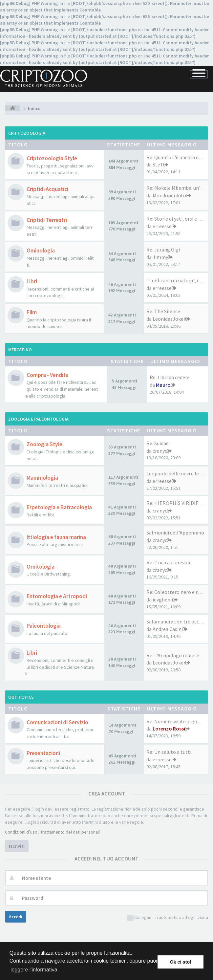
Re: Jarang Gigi (163, 250)
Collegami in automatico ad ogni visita (168, 918)
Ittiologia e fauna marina (56, 537)
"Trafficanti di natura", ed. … (178, 280)
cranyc (160, 451)
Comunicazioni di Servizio (57, 722)
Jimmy (160, 257)
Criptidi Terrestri (47, 220)
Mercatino (20, 350)
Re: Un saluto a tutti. (169, 752)
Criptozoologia (27, 133)
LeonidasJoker (169, 319)
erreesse (162, 226)
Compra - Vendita (48, 375)
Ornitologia (41, 567)
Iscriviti (17, 846)
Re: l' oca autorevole (169, 562)
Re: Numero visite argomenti (179, 721)
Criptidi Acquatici (47, 189)
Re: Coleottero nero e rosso (177, 592)
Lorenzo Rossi (169, 729)
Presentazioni (43, 753)
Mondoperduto (169, 195)
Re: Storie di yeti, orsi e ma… (178, 219)
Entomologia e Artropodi (57, 596)
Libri (32, 281)
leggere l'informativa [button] (34, 970)
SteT (158, 164)
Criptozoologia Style (52, 158)
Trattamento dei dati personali (70, 832)
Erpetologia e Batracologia (59, 507)
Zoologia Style (44, 444)
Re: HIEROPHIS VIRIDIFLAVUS (179, 503)
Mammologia (42, 478)
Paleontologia (44, 626)
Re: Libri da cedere (170, 377)
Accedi (16, 917)
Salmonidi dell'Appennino (175, 533)
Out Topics (21, 697)
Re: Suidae (158, 443)
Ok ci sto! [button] (181, 962)
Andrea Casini (168, 629)
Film (32, 312)
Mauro (163, 385)
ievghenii (163, 599)
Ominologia (41, 250)
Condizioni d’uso (21, 832)
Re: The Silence (163, 311)
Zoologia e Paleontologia (38, 419)
